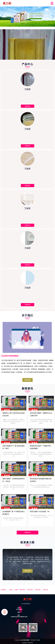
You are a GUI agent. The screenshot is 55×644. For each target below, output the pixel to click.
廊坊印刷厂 (23, 590)
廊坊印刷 (45, 590)
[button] (53, 17)
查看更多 (27, 380)
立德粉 (11, 590)
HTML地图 (37, 640)
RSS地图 (33, 640)
